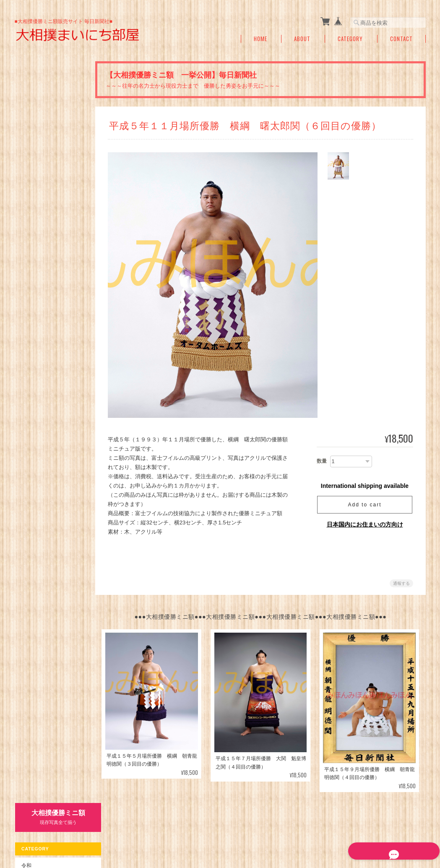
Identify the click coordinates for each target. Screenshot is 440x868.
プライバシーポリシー (333, 830)
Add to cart (364, 505)
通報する (401, 583)
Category (350, 39)
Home (260, 39)
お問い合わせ (36, 380)
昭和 (26, 192)
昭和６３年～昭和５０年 (53, 208)
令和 (26, 123)
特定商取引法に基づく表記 (51, 362)
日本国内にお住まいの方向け (365, 524)
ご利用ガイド (36, 344)
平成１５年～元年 (46, 174)
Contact (401, 39)
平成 (26, 141)
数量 (322, 461)
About (302, 39)
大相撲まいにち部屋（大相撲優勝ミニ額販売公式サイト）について (227, 830)
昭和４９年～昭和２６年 (53, 225)
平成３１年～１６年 (48, 157)
